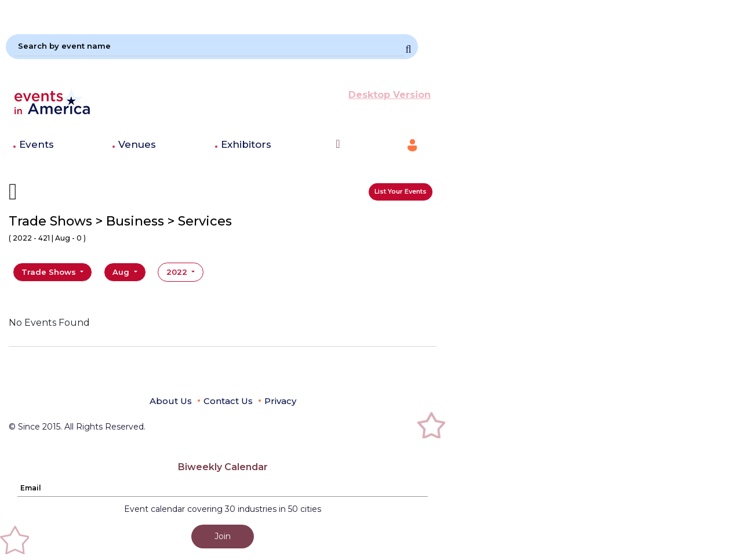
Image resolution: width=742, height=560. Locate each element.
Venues (137, 144)
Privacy (280, 401)
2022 (178, 272)
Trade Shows (50, 272)
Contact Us (228, 401)
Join (223, 536)
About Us (171, 401)
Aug (122, 272)
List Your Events (401, 191)
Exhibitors (246, 144)
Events (37, 144)
